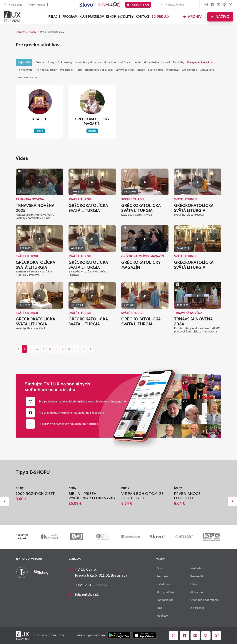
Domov (20, 32)
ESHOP (111, 17)
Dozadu (5, 501)
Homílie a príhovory (88, 62)
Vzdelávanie (189, 70)
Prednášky (67, 70)
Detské (40, 62)
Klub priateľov (92, 17)
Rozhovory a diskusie (99, 70)
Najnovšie (24, 62)
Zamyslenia (207, 70)
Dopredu (232, 501)
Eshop (194, 584)
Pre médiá (197, 576)
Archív (192, 17)
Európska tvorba (26, 77)
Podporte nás (138, 5)
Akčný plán (197, 592)
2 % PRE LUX (160, 17)
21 (84, 349)
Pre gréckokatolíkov (200, 62)
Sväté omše (155, 70)
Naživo (220, 17)
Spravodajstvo (125, 70)
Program (70, 17)
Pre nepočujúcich (46, 70)
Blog (159, 608)
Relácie (54, 17)
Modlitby (126, 17)
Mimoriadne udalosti (157, 62)
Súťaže (141, 70)
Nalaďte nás (164, 584)
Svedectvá (172, 70)
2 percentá (197, 608)
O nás (160, 568)
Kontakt (143, 17)
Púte (79, 70)
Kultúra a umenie (130, 62)
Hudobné (110, 62)
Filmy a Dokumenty (60, 62)
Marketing (197, 568)
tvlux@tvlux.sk (87, 595)
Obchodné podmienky (205, 600)
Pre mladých (24, 70)
